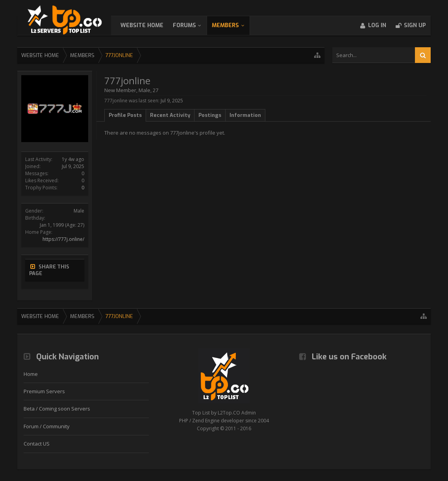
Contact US (37, 444)
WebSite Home (150, 25)
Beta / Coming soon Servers (57, 409)
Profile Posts (125, 115)
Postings (210, 115)
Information (245, 115)
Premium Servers (44, 391)
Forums (192, 25)
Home (31, 374)
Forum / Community (47, 426)
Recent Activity (170, 115)
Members (233, 25)
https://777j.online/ (63, 239)
